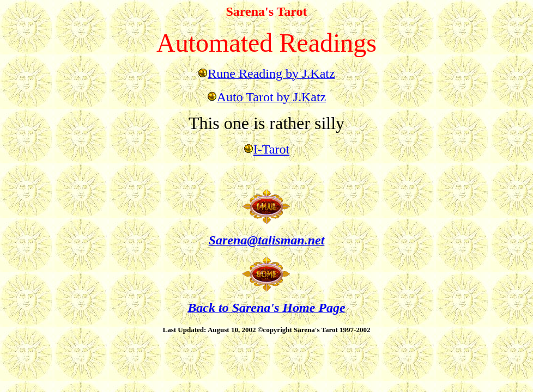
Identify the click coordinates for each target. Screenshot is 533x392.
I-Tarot (271, 149)
